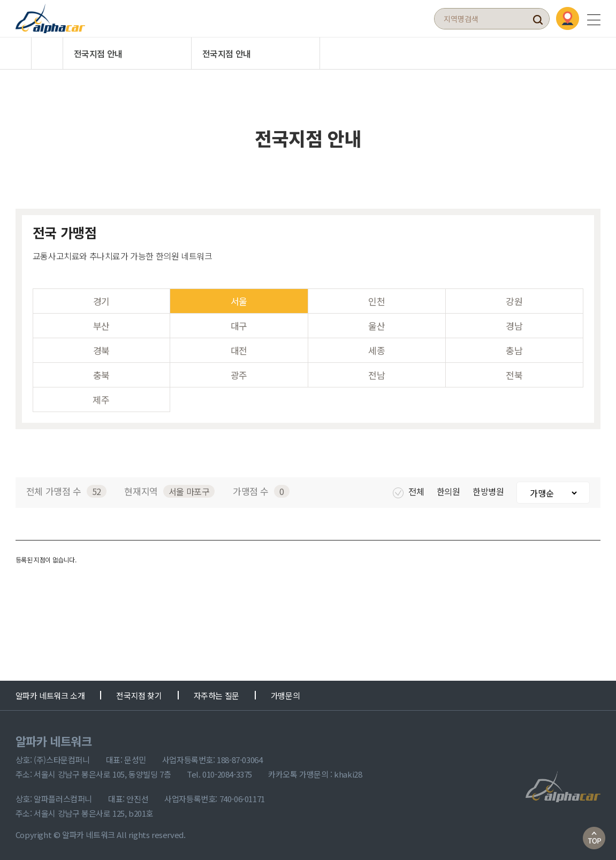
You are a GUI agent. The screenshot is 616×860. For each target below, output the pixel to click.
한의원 (449, 491)
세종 (377, 350)
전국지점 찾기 (139, 695)
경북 (101, 350)
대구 (239, 326)
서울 (239, 301)
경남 (514, 326)
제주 (101, 399)
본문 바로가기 (0, 0)
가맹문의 (285, 695)
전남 (377, 375)
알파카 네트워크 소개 (50, 695)
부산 (101, 326)
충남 (514, 350)
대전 (239, 350)
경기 (101, 301)
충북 (101, 375)
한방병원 (489, 491)
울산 (377, 326)
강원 (514, 301)
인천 (377, 301)
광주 (239, 375)
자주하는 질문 (216, 695)
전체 (409, 491)
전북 (514, 375)
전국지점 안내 (98, 54)
